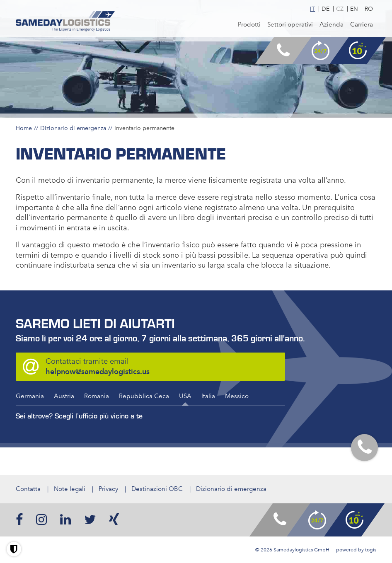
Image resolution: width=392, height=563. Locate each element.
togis (371, 550)
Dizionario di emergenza (73, 128)
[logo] (65, 22)
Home (24, 128)
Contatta (28, 489)
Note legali (70, 489)
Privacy (108, 489)
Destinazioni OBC (157, 489)
